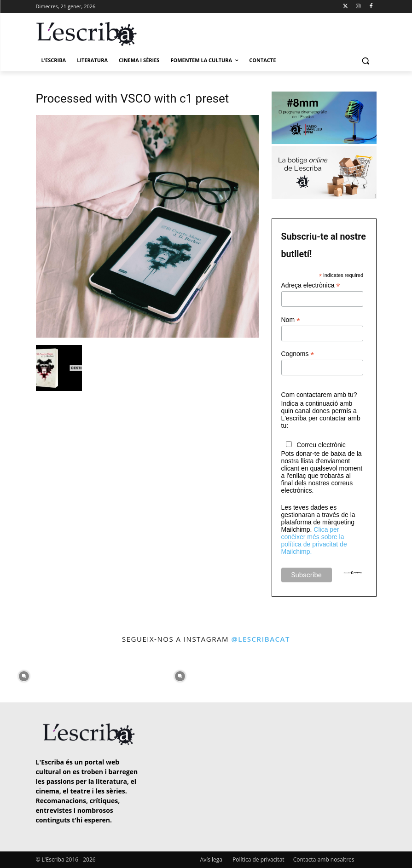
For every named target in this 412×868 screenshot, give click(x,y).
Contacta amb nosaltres (324, 859)
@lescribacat (261, 639)
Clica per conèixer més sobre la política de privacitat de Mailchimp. (314, 540)
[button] (366, 60)
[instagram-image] (24, 674)
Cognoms (298, 354)
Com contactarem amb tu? (319, 395)
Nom (291, 320)
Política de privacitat (258, 859)
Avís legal (212, 859)
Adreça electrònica (311, 285)
